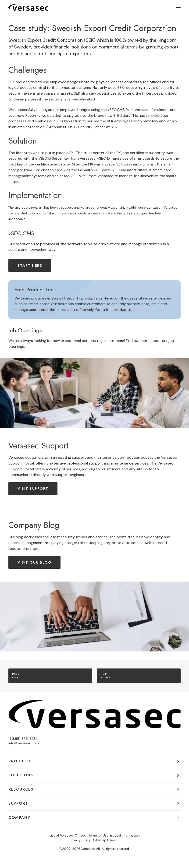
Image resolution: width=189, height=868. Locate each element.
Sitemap (100, 840)
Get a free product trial (115, 310)
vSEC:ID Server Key (54, 158)
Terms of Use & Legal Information (114, 835)
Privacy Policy (80, 840)
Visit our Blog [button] (34, 562)
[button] (178, 7)
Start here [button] (30, 265)
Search (114, 840)
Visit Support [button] (33, 489)
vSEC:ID (103, 158)
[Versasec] (28, 7)
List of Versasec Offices (68, 835)
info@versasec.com (24, 743)
